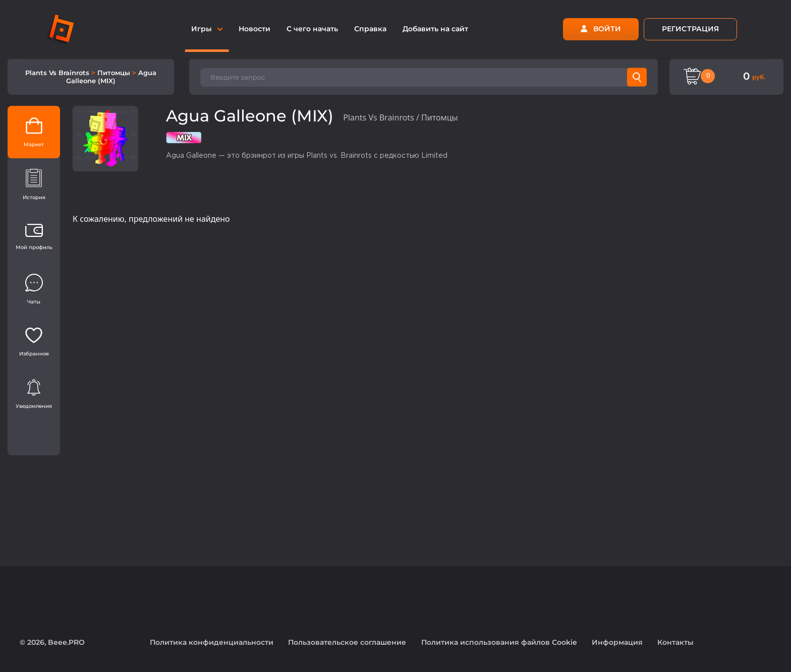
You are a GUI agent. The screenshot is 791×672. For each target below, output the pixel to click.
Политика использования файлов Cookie (499, 642)
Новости (255, 29)
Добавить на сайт (435, 29)
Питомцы (115, 73)
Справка (370, 29)
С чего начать (312, 29)
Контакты (675, 642)
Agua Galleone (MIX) (111, 77)
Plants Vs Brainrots (58, 73)
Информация (617, 642)
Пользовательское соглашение (347, 642)
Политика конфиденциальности (212, 642)
